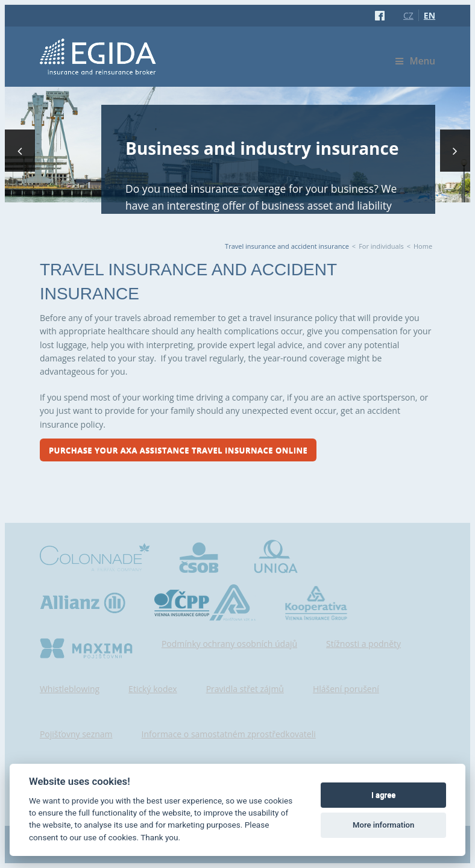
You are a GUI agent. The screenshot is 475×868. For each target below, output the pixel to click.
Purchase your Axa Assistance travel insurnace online (178, 450)
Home (423, 246)
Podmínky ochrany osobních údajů (229, 644)
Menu (415, 61)
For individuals (381, 246)
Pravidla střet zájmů (245, 689)
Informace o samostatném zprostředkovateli (229, 734)
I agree (383, 795)
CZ (408, 15)
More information (383, 825)
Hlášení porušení (346, 689)
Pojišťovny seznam (76, 734)
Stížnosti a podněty (363, 644)
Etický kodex (153, 689)
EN (429, 15)
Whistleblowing (70, 689)
